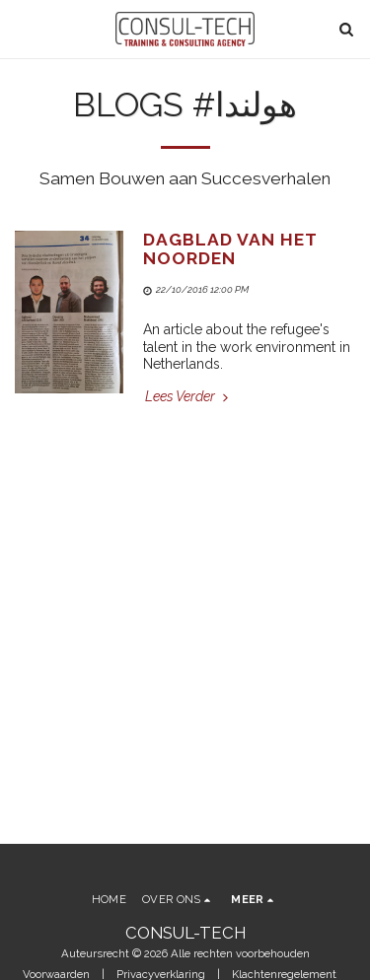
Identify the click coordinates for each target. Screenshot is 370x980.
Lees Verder (188, 396)
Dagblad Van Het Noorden (230, 249)
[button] (22, 29)
